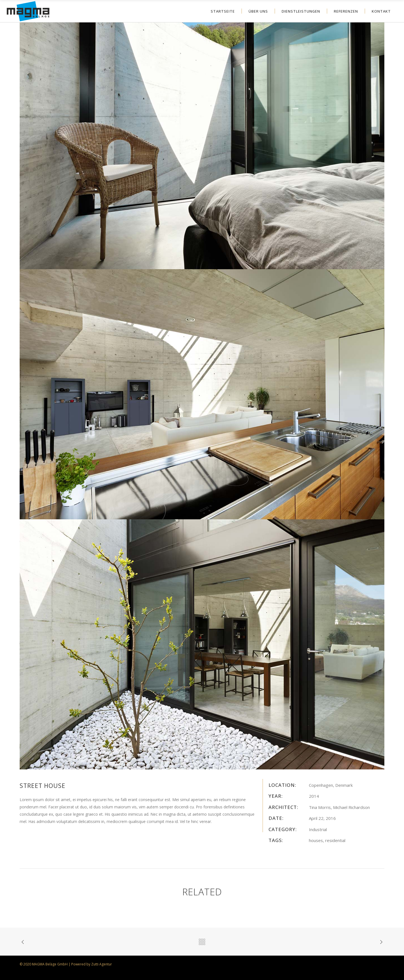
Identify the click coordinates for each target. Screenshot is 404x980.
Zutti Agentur (102, 964)
